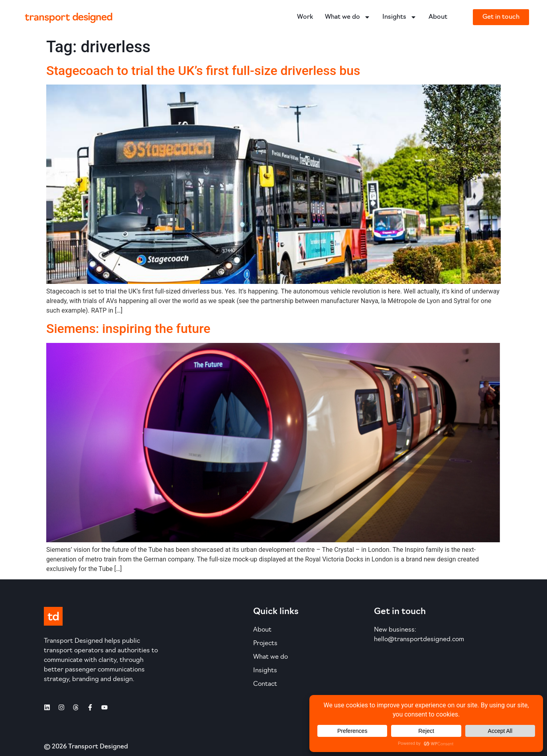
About (438, 17)
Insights (399, 17)
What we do (348, 17)
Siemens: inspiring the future (128, 329)
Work (305, 17)
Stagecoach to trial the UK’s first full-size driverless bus (203, 71)
